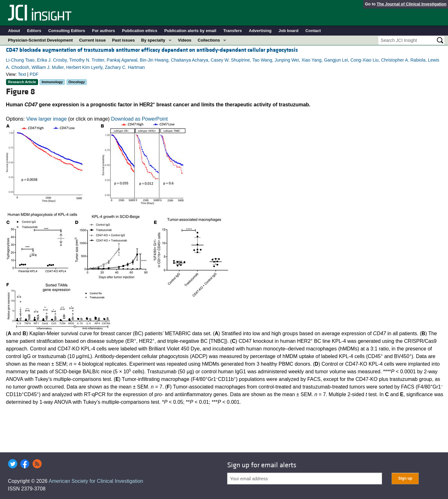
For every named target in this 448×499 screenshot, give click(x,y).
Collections (209, 40)
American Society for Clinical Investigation (96, 481)
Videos (185, 40)
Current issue (92, 40)
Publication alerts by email (190, 31)
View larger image (47, 119)
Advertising (260, 31)
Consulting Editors (67, 31)
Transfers (233, 31)
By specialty (153, 40)
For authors (103, 31)
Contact (313, 31)
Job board (289, 31)
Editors (34, 31)
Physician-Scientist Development (40, 40)
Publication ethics (139, 31)
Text (22, 74)
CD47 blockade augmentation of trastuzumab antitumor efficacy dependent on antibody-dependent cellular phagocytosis (152, 50)
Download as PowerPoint (139, 119)
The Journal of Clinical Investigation (412, 4)
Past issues (123, 40)
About (14, 31)
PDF (34, 74)
